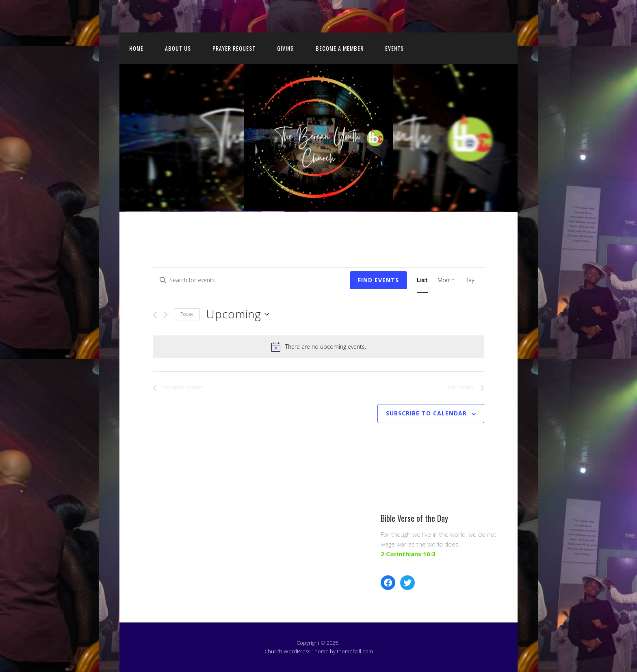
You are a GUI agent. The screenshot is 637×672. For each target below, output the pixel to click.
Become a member (340, 48)
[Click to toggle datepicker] (237, 314)
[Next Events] (166, 315)
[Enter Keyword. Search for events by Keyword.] (251, 280)
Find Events (378, 280)
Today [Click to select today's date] (187, 314)
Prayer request (234, 48)
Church (273, 651)
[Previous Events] (155, 315)
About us (178, 48)
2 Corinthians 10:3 (408, 554)
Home (136, 48)
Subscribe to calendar (426, 413)
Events (394, 48)
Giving (286, 48)
